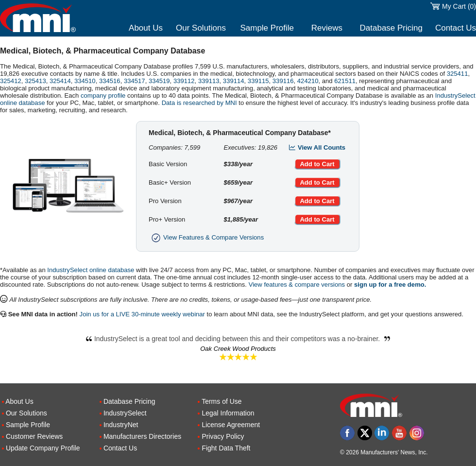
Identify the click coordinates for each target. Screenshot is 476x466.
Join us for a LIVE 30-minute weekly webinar (142, 314)
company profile (103, 95)
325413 (35, 81)
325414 (60, 81)
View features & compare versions (297, 285)
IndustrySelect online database (91, 270)
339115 (258, 81)
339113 (209, 81)
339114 (234, 81)
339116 (283, 81)
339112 (184, 81)
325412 (11, 81)
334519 (159, 81)
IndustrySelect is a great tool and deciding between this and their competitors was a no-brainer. (238, 339)
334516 (110, 81)
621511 (345, 81)
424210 (308, 81)
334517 (135, 81)
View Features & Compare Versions (206, 237)
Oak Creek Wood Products (238, 349)
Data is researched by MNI (199, 103)
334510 (85, 81)
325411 (458, 74)
